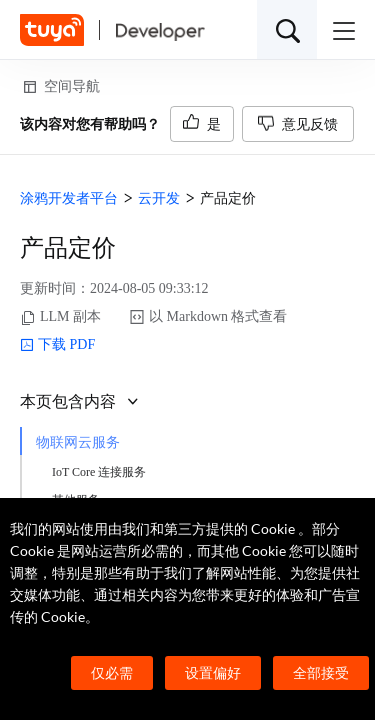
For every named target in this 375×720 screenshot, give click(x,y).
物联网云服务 (78, 442)
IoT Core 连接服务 (99, 472)
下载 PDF (57, 345)
